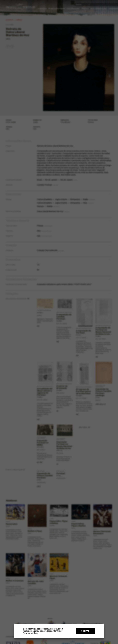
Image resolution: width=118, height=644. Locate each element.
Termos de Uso (30, 633)
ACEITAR (85, 631)
